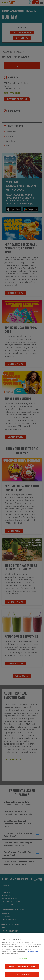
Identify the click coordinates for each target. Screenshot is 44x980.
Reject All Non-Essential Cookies (22, 966)
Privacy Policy (34, 951)
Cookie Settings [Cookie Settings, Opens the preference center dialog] (22, 958)
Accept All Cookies (22, 974)
